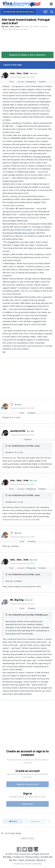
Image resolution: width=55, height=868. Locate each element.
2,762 (34, 74)
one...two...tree (12, 26)
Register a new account (27, 784)
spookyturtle (18, 431)
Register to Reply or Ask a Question (27, 55)
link (4, 352)
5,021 (18, 405)
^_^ (12, 404)
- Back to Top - (27, 838)
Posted (22, 77)
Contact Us (19, 857)
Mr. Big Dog (17, 600)
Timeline (42, 82)
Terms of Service (27, 860)
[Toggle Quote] (7, 446)
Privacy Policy (33, 857)
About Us (41, 860)
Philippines (31, 82)
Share (13, 821)
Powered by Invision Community (28, 864)
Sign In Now (28, 804)
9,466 (31, 431)
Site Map (7, 857)
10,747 (29, 600)
